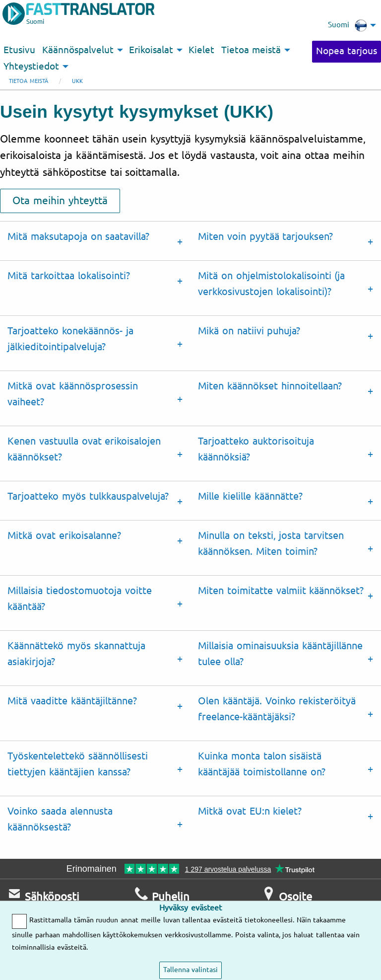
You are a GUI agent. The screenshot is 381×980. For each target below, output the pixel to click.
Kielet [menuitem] (201, 50)
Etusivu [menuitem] (19, 50)
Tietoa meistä (29, 81)
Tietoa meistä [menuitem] (251, 50)
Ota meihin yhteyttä (60, 201)
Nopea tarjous (347, 51)
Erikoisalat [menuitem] (151, 50)
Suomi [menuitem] (348, 25)
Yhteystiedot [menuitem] (31, 67)
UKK (77, 81)
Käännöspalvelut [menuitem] (78, 50)
